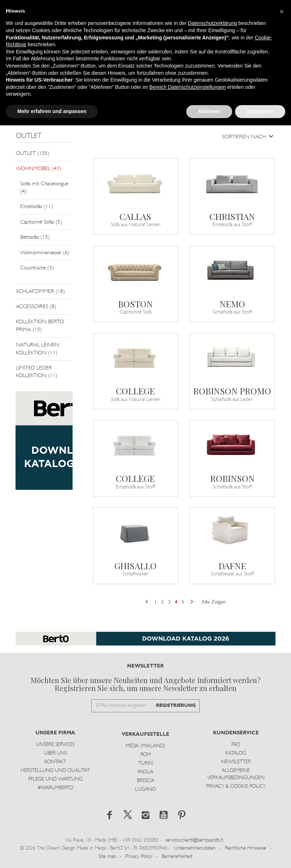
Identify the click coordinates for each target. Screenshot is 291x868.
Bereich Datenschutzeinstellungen (188, 87)
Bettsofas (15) (35, 237)
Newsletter (236, 762)
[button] (282, 12)
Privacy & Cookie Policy (236, 787)
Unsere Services (55, 745)
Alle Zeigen (214, 602)
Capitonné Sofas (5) (41, 222)
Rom (146, 755)
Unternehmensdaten (195, 848)
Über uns (55, 753)
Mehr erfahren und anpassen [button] (52, 111)
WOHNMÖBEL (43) (39, 169)
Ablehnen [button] (209, 111)
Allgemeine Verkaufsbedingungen (236, 774)
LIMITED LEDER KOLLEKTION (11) (37, 372)
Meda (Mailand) (145, 746)
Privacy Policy (139, 857)
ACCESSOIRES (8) (36, 307)
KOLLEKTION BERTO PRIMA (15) (40, 326)
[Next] (192, 602)
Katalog (236, 753)
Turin (145, 763)
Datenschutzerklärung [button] (212, 23)
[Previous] (147, 602)
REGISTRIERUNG (176, 706)
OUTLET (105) (33, 154)
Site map (107, 857)
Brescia (146, 781)
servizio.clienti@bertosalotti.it (194, 840)
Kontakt (55, 762)
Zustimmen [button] (260, 111)
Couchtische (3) (37, 268)
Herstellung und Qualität (55, 771)
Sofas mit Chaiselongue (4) (44, 188)
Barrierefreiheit (177, 857)
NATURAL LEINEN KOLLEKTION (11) (38, 349)
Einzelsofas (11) (37, 207)
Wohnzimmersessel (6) (45, 253)
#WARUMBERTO (55, 788)
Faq (236, 745)
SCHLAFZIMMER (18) (40, 292)
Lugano (145, 789)
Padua (145, 772)
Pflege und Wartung (55, 779)
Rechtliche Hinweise (246, 848)
